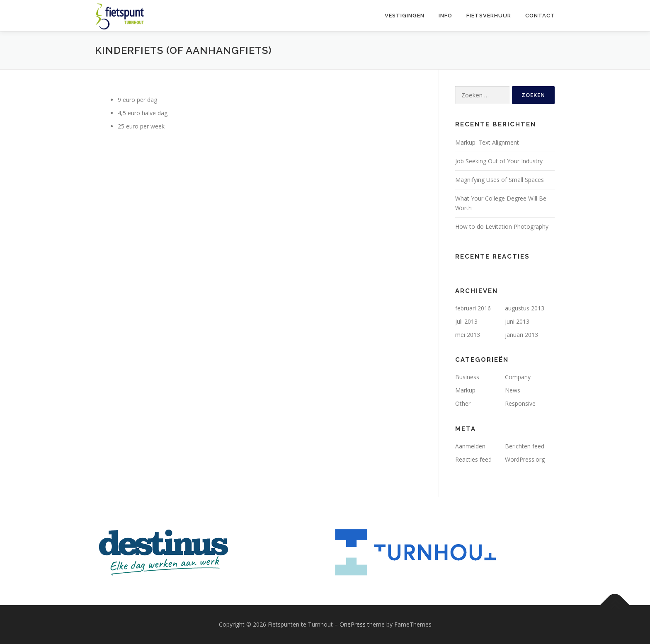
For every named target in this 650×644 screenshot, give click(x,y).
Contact (540, 16)
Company (518, 377)
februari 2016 (473, 308)
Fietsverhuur (489, 16)
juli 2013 (466, 321)
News (513, 390)
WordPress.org (525, 459)
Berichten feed (525, 446)
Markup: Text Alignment (487, 142)
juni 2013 (517, 321)
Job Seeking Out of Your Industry (499, 161)
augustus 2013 (525, 308)
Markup (465, 390)
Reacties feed (473, 459)
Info (445, 16)
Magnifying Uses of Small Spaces (500, 180)
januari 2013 (521, 335)
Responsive (520, 403)
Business (467, 377)
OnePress (353, 624)
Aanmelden (470, 446)
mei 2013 (468, 335)
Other (463, 403)
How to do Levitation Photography (502, 226)
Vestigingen (405, 16)
